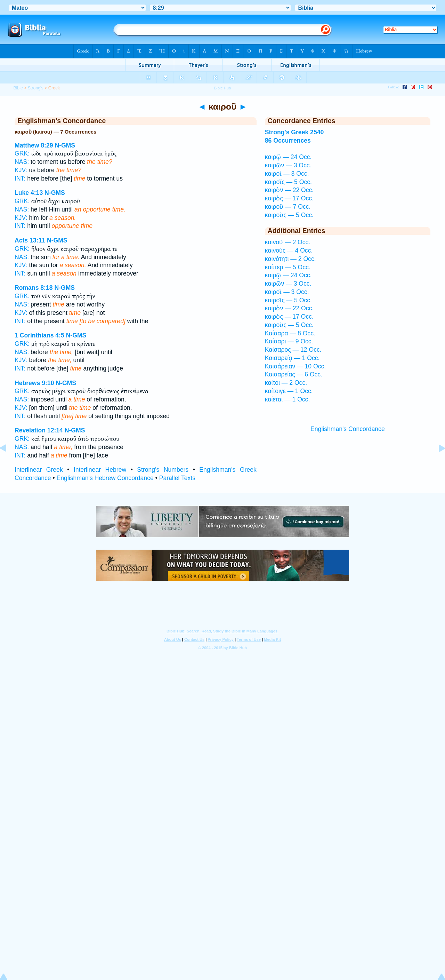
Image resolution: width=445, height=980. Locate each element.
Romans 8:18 (34, 288)
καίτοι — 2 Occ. (286, 383)
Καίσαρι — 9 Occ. (289, 341)
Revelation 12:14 (39, 430)
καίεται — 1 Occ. (288, 399)
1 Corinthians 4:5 (39, 335)
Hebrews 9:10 (34, 383)
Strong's (36, 88)
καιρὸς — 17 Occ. (289, 198)
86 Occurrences (288, 141)
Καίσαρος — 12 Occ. (293, 350)
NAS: (22, 162)
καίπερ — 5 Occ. (288, 267)
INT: (20, 178)
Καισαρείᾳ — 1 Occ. (292, 358)
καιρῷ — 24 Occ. (288, 157)
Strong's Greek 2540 (294, 132)
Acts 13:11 (30, 240)
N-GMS (65, 145)
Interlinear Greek (39, 470)
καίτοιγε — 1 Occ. (289, 391)
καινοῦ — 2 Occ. (288, 242)
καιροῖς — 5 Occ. (288, 182)
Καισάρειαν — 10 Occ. (295, 366)
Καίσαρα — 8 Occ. (290, 333)
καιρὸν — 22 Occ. (289, 190)
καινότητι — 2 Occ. (290, 259)
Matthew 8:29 (34, 145)
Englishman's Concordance (348, 429)
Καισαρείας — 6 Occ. (294, 374)
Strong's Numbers (163, 470)
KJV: (21, 170)
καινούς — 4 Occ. (289, 250)
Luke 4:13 (29, 193)
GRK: (22, 153)
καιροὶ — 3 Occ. (287, 174)
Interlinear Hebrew (100, 470)
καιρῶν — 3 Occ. (288, 165)
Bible (18, 88)
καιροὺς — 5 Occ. (289, 215)
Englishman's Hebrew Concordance (105, 478)
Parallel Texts (177, 478)
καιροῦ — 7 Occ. (288, 207)
